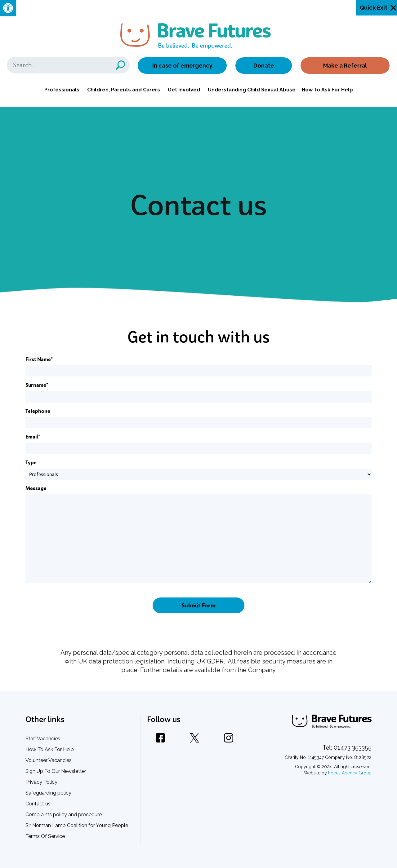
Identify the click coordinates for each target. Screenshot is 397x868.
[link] (8, 8)
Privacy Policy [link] (41, 782)
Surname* (37, 385)
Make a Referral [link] (345, 66)
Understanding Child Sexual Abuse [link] (252, 90)
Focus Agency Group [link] (350, 773)
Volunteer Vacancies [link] (49, 760)
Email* (33, 437)
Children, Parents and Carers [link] (124, 90)
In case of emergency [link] (182, 66)
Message (36, 488)
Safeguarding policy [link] (48, 793)
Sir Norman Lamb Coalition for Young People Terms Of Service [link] (77, 831)
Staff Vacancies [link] (43, 739)
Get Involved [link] (184, 90)
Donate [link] (264, 66)
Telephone (38, 411)
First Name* (39, 359)
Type (31, 462)
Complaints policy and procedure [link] (64, 815)
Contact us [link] (38, 804)
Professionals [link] (62, 90)
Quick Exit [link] (374, 8)
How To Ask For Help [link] (327, 90)
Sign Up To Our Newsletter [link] (56, 771)
